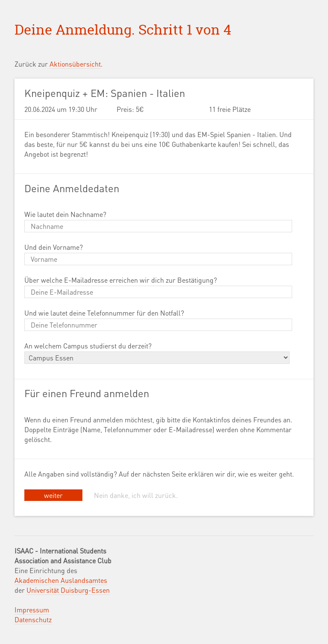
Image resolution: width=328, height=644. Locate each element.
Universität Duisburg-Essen (68, 590)
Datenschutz (33, 619)
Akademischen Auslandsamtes (61, 580)
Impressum (32, 610)
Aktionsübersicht (75, 64)
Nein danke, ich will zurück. (136, 495)
